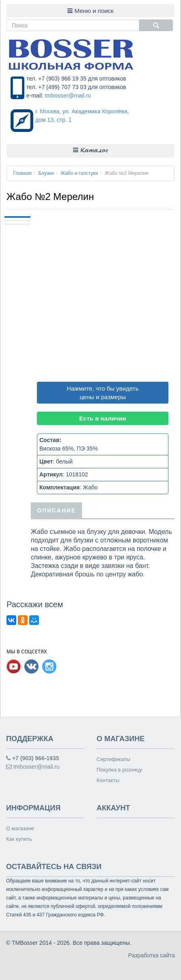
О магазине (20, 828)
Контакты (108, 780)
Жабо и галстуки (79, 173)
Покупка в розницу (119, 770)
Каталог (90, 150)
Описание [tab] (56, 510)
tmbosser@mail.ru (68, 96)
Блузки (46, 173)
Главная (22, 173)
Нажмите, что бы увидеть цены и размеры (103, 393)
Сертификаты (113, 759)
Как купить (19, 839)
